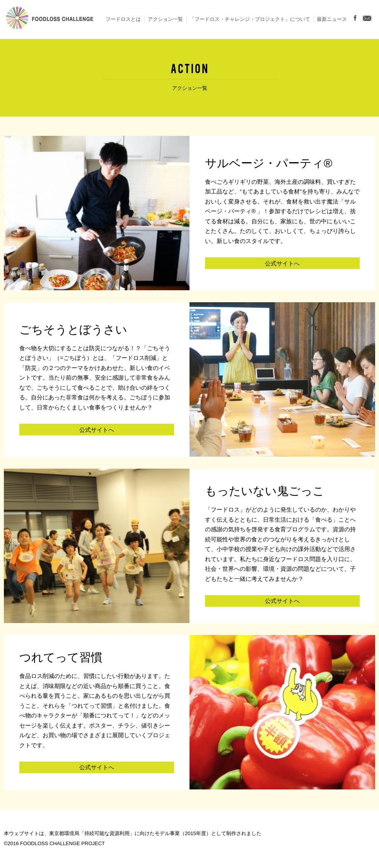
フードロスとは (123, 19)
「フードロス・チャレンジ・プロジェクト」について (250, 19)
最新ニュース (332, 19)
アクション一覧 (165, 19)
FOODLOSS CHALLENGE (50, 19)
